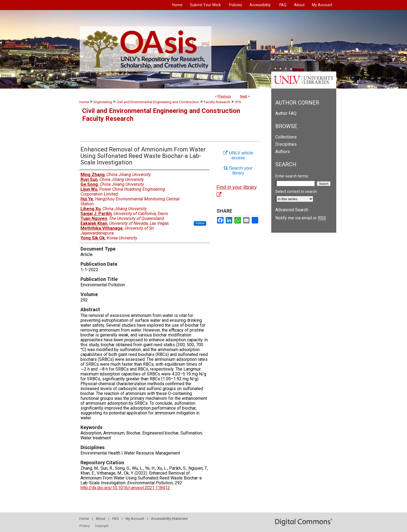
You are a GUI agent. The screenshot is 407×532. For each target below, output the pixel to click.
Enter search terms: (292, 176)
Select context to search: (296, 192)
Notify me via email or (301, 218)
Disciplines (286, 144)
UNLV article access (238, 155)
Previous (224, 96)
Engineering (103, 102)
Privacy (85, 526)
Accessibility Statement (169, 519)
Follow (200, 223)
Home (84, 102)
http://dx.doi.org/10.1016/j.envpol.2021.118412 (125, 488)
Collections (286, 137)
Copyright (102, 526)
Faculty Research (217, 102)
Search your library (238, 171)
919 (238, 102)
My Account (135, 519)
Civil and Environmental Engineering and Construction (158, 102)
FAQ (115, 519)
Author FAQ (286, 113)
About (101, 519)
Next (244, 96)
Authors (283, 152)
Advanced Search (292, 210)
